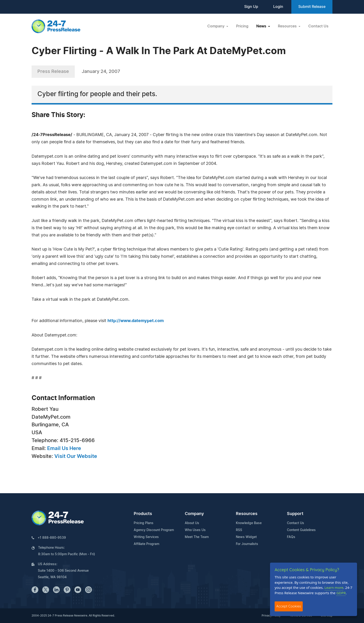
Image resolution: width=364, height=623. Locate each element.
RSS (239, 530)
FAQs (291, 537)
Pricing (242, 26)
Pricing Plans (144, 523)
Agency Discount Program (154, 530)
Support (295, 514)
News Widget (246, 537)
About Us (192, 523)
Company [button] (216, 26)
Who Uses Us (195, 530)
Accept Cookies (289, 606)
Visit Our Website (76, 456)
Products (143, 514)
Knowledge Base (249, 523)
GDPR (341, 593)
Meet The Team (197, 537)
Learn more (334, 587)
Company (194, 514)
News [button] (262, 26)
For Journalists (247, 544)
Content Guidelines (301, 530)
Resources (247, 514)
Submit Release (312, 7)
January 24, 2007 (101, 72)
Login (278, 7)
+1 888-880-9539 (52, 538)
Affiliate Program (146, 544)
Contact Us (318, 26)
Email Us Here (64, 448)
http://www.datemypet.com (136, 321)
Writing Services (146, 537)
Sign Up (251, 7)
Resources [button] (288, 26)
